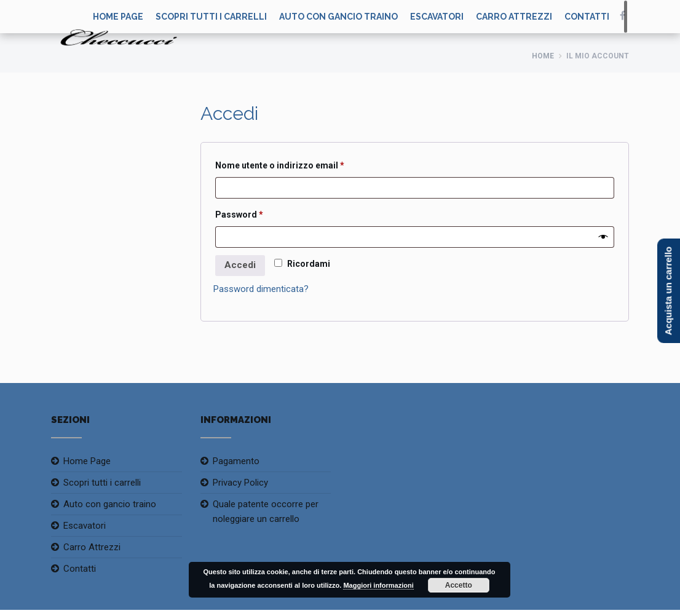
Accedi (240, 265)
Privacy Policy (240, 483)
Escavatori (437, 17)
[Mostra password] (603, 237)
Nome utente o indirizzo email (299, 164)
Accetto (459, 585)
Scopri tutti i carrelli (211, 17)
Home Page (87, 461)
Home (543, 56)
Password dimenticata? (261, 289)
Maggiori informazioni (378, 585)
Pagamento (236, 461)
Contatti (587, 17)
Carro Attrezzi (514, 17)
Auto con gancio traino (338, 17)
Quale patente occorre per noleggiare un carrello (266, 511)
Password (258, 213)
